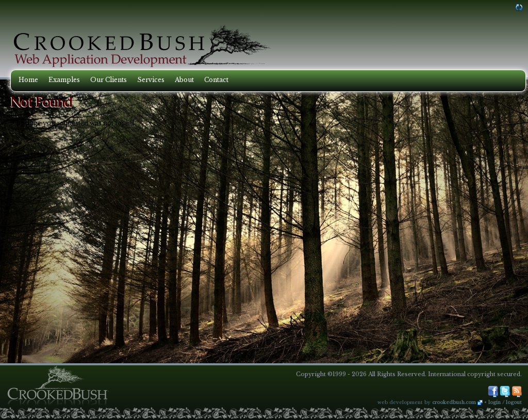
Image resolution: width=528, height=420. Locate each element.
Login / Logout (505, 402)
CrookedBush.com (454, 402)
